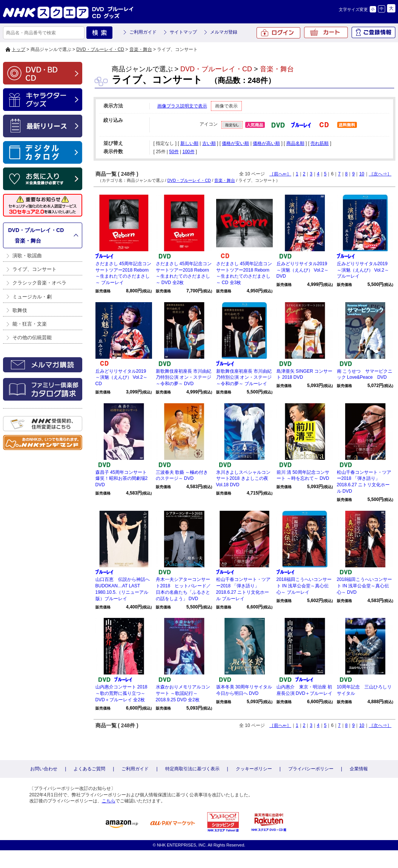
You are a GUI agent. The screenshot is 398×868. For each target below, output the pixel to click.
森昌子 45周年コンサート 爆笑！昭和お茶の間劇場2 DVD (122, 479)
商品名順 (295, 143)
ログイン (278, 33)
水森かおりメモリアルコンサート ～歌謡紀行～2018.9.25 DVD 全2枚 (183, 693)
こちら (109, 801)
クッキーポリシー (254, 769)
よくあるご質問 (89, 769)
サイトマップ (183, 32)
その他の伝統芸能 (32, 337)
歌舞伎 (20, 310)
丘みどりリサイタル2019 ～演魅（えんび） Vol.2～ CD (121, 378)
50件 (174, 152)
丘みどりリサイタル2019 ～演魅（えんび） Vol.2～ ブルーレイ (363, 270)
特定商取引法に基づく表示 (192, 769)
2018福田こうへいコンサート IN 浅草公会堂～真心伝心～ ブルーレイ (304, 586)
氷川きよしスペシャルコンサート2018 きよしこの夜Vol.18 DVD (243, 479)
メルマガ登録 (224, 32)
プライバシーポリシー (311, 769)
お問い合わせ (44, 769)
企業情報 (359, 769)
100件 (188, 152)
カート (326, 32)
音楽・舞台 (141, 49)
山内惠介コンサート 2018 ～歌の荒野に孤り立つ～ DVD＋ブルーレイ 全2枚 (121, 693)
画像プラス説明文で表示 (182, 106)
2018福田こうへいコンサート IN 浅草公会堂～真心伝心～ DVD (365, 586)
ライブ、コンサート (35, 269)
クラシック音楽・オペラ (39, 283)
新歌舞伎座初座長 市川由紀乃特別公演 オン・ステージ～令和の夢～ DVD (184, 378)
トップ (18, 49)
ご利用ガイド (143, 32)
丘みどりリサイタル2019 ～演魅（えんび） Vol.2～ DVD (303, 270)
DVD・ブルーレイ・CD (100, 49)
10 (362, 174)
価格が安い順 (235, 143)
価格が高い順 (266, 143)
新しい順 (189, 143)
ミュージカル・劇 (32, 297)
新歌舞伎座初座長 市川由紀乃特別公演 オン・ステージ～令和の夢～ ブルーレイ (244, 378)
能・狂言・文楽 (30, 324)
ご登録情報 (373, 32)
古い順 (209, 143)
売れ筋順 (320, 143)
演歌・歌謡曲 (27, 256)
